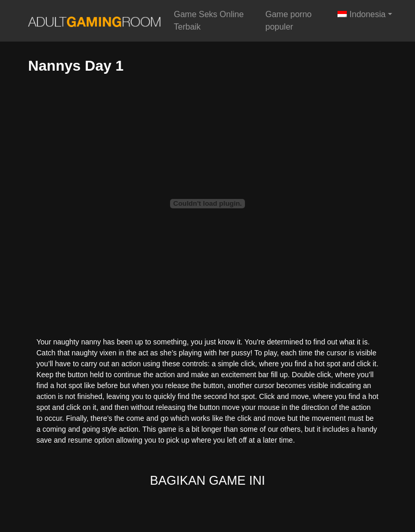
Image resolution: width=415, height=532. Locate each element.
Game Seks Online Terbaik (209, 21)
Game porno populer (288, 21)
